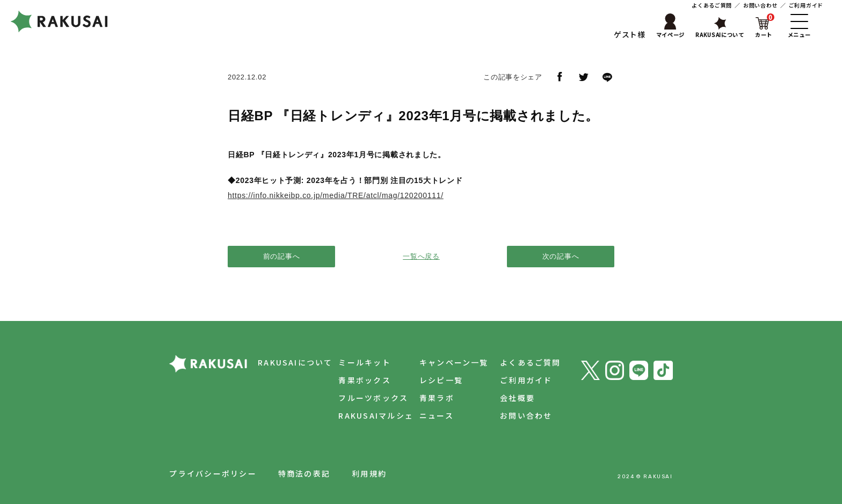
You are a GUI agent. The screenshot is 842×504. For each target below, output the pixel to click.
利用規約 (369, 473)
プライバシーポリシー (213, 473)
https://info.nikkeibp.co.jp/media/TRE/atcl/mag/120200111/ (336, 195)
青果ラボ (433, 398)
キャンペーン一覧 (450, 362)
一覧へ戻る (421, 256)
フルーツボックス (367, 398)
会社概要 (516, 398)
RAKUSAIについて (287, 362)
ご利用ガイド (806, 5)
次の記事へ (561, 256)
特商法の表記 (304, 473)
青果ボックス (358, 380)
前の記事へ (282, 256)
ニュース (432, 415)
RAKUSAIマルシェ (370, 415)
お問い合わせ (760, 5)
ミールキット (358, 362)
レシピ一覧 (437, 380)
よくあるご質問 (712, 5)
